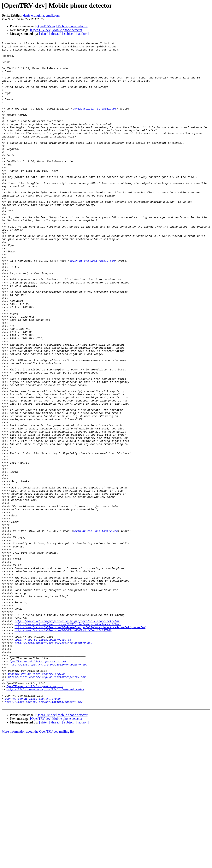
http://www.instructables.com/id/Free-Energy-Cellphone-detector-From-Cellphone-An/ (80, 745)
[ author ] (83, 34)
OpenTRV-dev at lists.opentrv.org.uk (43, 759)
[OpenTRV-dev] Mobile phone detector (61, 26)
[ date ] (44, 34)
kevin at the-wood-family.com (92, 305)
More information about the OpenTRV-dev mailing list (38, 864)
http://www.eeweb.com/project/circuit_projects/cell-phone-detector (67, 737)
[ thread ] (55, 34)
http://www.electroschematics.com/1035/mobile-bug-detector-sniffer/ (68, 741)
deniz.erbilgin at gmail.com (41, 15)
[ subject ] (69, 34)
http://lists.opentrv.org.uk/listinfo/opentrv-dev (53, 763)
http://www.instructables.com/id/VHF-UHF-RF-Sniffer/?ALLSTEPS (63, 748)
